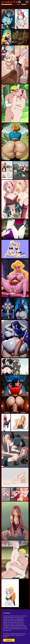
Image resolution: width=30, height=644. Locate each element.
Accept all (9, 640)
